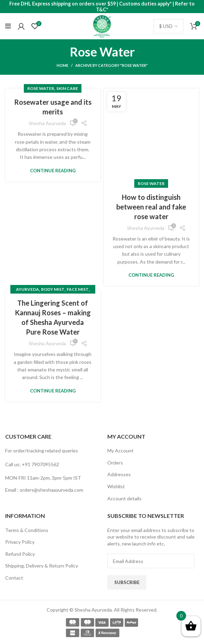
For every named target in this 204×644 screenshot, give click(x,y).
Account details (124, 498)
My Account (120, 451)
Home (62, 65)
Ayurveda (27, 289)
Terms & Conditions (27, 530)
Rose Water (41, 88)
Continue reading (53, 171)
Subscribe (127, 582)
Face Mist (78, 289)
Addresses (119, 474)
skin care (67, 88)
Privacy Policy (20, 542)
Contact (14, 578)
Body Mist (53, 289)
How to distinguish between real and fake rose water (151, 207)
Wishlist (116, 486)
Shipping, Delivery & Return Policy (42, 566)
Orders (115, 463)
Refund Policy (20, 554)
